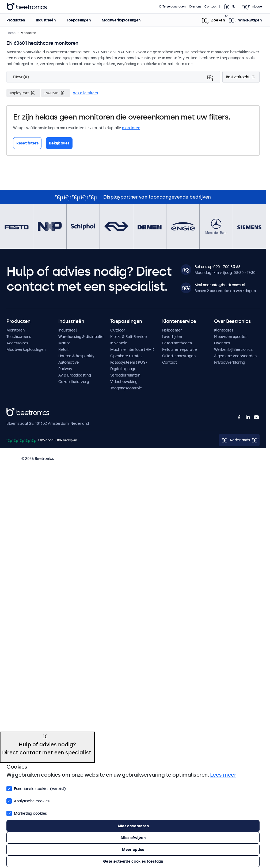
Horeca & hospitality (76, 356)
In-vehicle (119, 343)
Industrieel (68, 330)
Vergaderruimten (125, 375)
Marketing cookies (27, 813)
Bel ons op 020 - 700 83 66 (218, 267)
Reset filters (27, 143)
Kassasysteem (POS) (129, 362)
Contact (211, 7)
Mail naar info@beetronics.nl (220, 285)
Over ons (195, 7)
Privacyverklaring (230, 362)
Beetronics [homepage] (27, 7)
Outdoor (118, 330)
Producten (16, 20)
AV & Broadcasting (75, 375)
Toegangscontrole (126, 388)
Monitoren (16, 330)
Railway (65, 369)
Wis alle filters (85, 93)
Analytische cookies (28, 800)
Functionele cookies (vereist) (36, 788)
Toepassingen (79, 20)
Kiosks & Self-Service (129, 337)
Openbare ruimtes (126, 356)
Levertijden (172, 337)
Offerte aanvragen (172, 7)
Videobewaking (124, 382)
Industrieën (46, 20)
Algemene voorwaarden (235, 356)
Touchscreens (19, 337)
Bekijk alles (59, 143)
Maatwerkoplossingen (121, 20)
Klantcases (224, 330)
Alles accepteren (133, 826)
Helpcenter (172, 330)
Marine (64, 343)
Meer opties (133, 850)
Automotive (69, 362)
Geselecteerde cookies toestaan (133, 861)
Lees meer (223, 775)
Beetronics (16, 411)
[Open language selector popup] (231, 7)
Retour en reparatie (180, 349)
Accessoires (17, 343)
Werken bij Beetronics (233, 349)
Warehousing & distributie (81, 337)
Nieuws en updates (231, 337)
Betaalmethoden (177, 343)
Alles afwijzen (133, 838)
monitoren (131, 128)
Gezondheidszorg (74, 382)
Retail (63, 349)
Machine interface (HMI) (132, 349)
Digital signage (123, 369)
